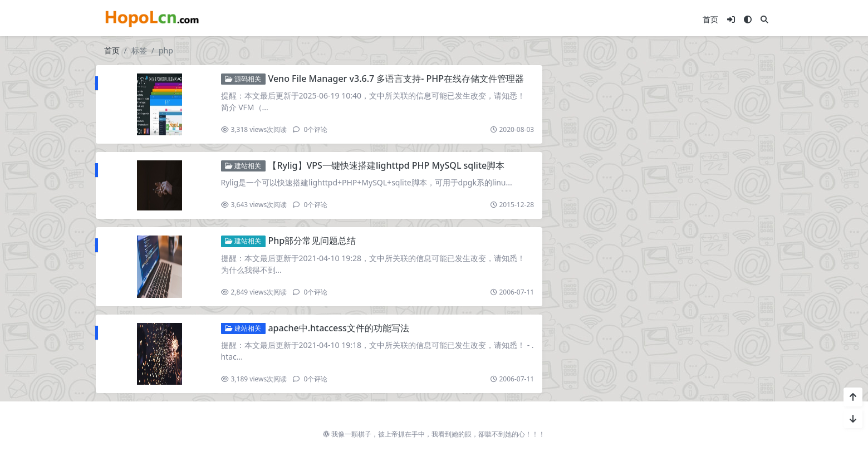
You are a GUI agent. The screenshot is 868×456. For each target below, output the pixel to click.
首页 (710, 19)
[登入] (731, 19)
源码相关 (243, 79)
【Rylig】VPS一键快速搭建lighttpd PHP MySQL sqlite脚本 (386, 165)
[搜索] (764, 19)
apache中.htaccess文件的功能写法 (338, 328)
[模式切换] (748, 19)
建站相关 (243, 166)
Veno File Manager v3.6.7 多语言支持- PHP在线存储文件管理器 (396, 79)
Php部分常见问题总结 (312, 241)
